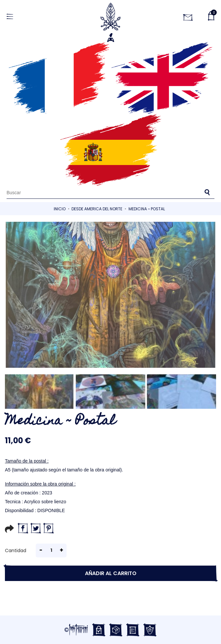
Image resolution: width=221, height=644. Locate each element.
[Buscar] (110, 192)
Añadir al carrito (111, 573)
